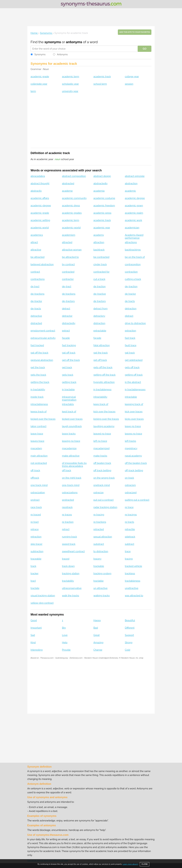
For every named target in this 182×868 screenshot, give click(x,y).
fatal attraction (102, 345)
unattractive (132, 588)
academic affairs (40, 198)
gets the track (38, 375)
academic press (102, 213)
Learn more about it (130, 864)
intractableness (39, 404)
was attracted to (134, 596)
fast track (130, 338)
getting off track (134, 375)
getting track (69, 382)
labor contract (39, 426)
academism (69, 235)
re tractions (100, 522)
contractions (38, 279)
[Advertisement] (91, 17)
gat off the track (39, 353)
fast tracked (37, 345)
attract (34, 242)
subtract (130, 544)
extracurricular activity (43, 338)
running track (69, 537)
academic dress (71, 206)
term (33, 91)
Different (130, 628)
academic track (102, 77)
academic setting (40, 220)
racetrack (67, 507)
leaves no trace (133, 434)
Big (64, 628)
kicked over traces (72, 419)
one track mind (39, 485)
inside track (37, 397)
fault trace (131, 345)
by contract (68, 264)
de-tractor (36, 301)
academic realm (134, 213)
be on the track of (135, 257)
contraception (133, 264)
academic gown (134, 206)
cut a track (99, 279)
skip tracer (36, 544)
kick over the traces (104, 412)
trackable (99, 566)
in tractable (68, 390)
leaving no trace (71, 441)
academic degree (135, 198)
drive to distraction (135, 323)
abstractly (36, 191)
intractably (68, 404)
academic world (40, 228)
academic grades (72, 213)
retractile (130, 529)
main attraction (39, 456)
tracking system (102, 573)
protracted (68, 500)
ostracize (99, 493)
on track (129, 478)
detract (66, 309)
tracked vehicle (133, 566)
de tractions (69, 294)
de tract (35, 286)
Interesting (37, 650)
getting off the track (105, 375)
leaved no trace (102, 434)
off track (67, 470)
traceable (36, 559)
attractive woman (72, 250)
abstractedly (100, 183)
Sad (33, 635)
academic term (71, 77)
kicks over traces (134, 419)
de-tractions (37, 294)
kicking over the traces (106, 419)
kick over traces (134, 412)
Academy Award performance (134, 236)
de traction (100, 286)
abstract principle (135, 176)
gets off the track (103, 367)
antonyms (74, 42)
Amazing (98, 642)
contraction (131, 272)
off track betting (102, 470)
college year (132, 77)
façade (97, 338)
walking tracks (102, 596)
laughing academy (104, 426)
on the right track (72, 478)
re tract (35, 522)
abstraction (131, 183)
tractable (99, 581)
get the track (38, 367)
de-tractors (68, 301)
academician (132, 228)
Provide (66, 650)
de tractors (100, 301)
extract (66, 331)
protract (35, 500)
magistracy (131, 448)
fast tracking (69, 345)
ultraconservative (72, 588)
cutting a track (133, 279)
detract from (100, 309)
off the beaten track (136, 463)
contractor (68, 279)
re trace (129, 507)
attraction (99, 242)
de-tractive (100, 294)
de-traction (131, 286)
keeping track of (134, 404)
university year (70, 91)
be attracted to (70, 257)
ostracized (131, 493)
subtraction (37, 551)
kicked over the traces (43, 419)
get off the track (71, 360)
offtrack (35, 478)
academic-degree (41, 206)
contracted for (101, 272)
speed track (69, 544)
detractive (36, 316)
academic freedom (104, 206)
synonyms (53, 42)
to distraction (101, 551)
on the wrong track (104, 478)
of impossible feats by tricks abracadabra (74, 465)
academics (37, 235)
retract (66, 529)
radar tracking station (105, 507)
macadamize (69, 448)
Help (65, 642)
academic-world (71, 228)
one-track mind (71, 485)
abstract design (102, 176)
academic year (102, 228)
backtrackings (133, 250)
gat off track (69, 353)
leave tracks (69, 434)
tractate (35, 588)
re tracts (130, 522)
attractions (131, 242)
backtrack (99, 250)
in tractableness (102, 390)
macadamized (101, 448)
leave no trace (133, 426)
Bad (96, 628)
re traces (67, 515)
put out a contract (104, 500)
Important (36, 628)
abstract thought (40, 183)
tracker (35, 573)
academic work (133, 220)
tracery (97, 559)
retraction (36, 537)
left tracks (130, 441)
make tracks (100, 456)
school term (100, 84)
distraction (99, 323)
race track (36, 507)
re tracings (131, 515)
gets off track (132, 367)
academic (130, 191)
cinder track (100, 264)
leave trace (37, 434)
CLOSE (145, 864)
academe (67, 191)
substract (99, 544)
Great (97, 635)
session (129, 84)
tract (33, 581)
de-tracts (36, 309)
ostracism (130, 485)
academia (99, 191)
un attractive (100, 588)
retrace (35, 529)
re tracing (99, 515)
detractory (99, 316)
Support (129, 635)
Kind (33, 642)
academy (99, 235)
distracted (36, 323)
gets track (68, 375)
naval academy (133, 456)
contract (35, 272)
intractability (100, 397)
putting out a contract (137, 500)
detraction (131, 309)
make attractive (71, 456)
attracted (67, 242)
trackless (130, 573)
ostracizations (70, 493)
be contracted (101, 257)
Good (34, 620)
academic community (74, 198)
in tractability (38, 390)
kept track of (69, 412)
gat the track (101, 353)
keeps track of (39, 412)
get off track (100, 360)
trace (128, 551)
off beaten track (102, 463)
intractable (131, 397)
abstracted (68, 183)
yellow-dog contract (42, 603)
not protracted (39, 463)
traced (66, 559)
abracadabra (38, 176)
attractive (36, 250)
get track (67, 367)
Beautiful (130, 620)
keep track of (101, 404)
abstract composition (74, 176)
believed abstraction (42, 264)
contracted (68, 272)
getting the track (40, 382)
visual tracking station (43, 596)
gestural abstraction (42, 360)
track (33, 566)
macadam (36, 448)
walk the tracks (71, 596)
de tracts (130, 301)
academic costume (104, 198)
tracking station (71, 573)
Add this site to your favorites (135, 32)
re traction (68, 522)
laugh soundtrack (72, 426)
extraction (131, 331)
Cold (128, 650)
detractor (67, 316)
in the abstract (133, 382)
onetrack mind (102, 485)
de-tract (67, 286)
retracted (99, 529)
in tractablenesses (135, 390)
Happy (97, 620)
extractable (100, 331)
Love (65, 635)
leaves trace (37, 441)
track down (68, 566)
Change (98, 650)
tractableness (133, 581)
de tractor (130, 294)
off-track (35, 470)
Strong (129, 642)
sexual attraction (103, 537)
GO (145, 49)
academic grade (40, 77)
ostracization (38, 493)
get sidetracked (134, 360)
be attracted (38, 257)
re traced (36, 515)
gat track (130, 353)
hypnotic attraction (104, 382)
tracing (129, 559)
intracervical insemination (69, 398)
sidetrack (130, 537)
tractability (68, 581)
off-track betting (134, 470)
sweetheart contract (73, 551)
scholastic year (70, 84)
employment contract (43, 331)
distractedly (69, 323)
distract (129, 316)
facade (66, 338)
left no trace (100, 441)
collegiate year (39, 84)
